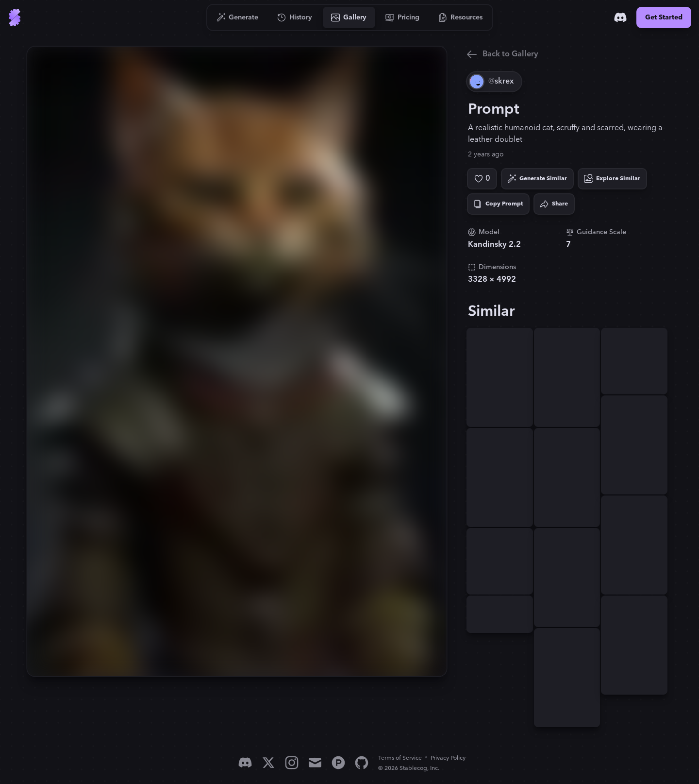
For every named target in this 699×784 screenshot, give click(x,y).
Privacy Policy (448, 758)
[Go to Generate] (238, 17)
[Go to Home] (15, 17)
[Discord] (620, 17)
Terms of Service (400, 758)
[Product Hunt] (338, 763)
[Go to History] (295, 17)
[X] (268, 763)
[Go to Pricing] (403, 17)
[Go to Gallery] (349, 17)
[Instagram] (292, 763)
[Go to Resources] (461, 17)
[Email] (315, 763)
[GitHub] (362, 763)
